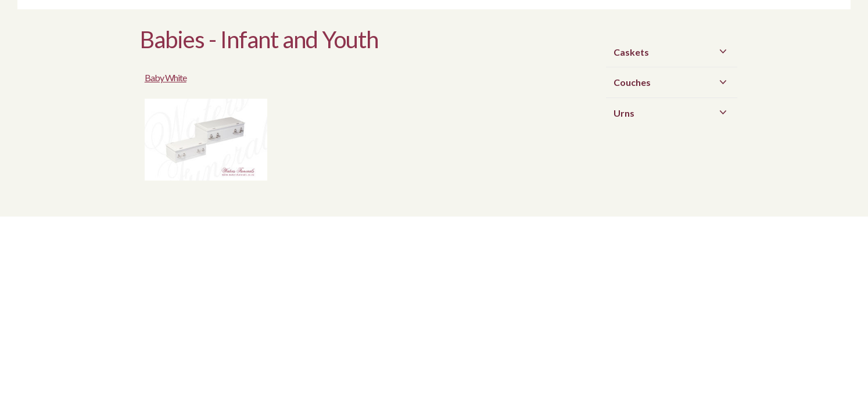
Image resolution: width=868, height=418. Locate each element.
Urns (673, 113)
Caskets (673, 52)
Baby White (272, 72)
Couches (673, 82)
